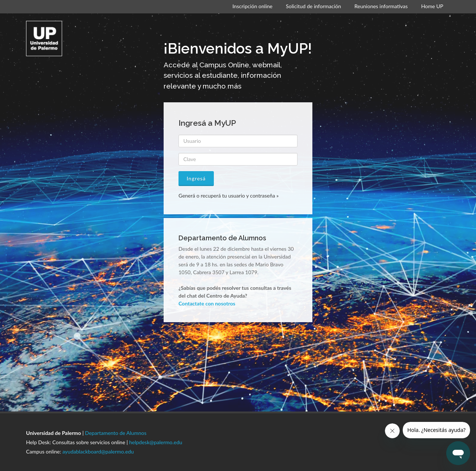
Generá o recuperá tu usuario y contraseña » (229, 196)
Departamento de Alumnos (116, 433)
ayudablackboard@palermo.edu (98, 451)
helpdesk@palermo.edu (156, 442)
